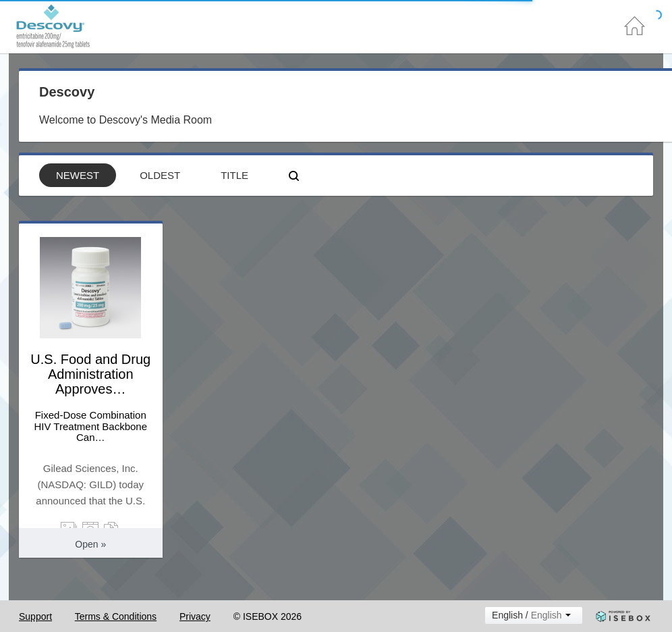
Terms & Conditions (116, 616)
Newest (78, 175)
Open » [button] (90, 544)
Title (234, 175)
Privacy (195, 616)
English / (527, 615)
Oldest (160, 175)
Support (35, 616)
